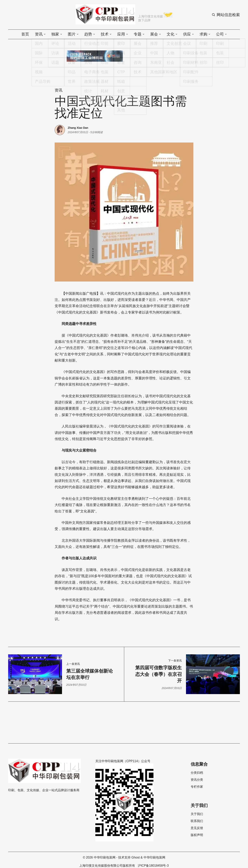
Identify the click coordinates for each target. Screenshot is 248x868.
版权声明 (197, 835)
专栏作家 (197, 787)
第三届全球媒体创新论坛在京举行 (90, 674)
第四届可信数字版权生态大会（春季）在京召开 (158, 674)
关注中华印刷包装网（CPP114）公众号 (123, 761)
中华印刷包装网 (105, 857)
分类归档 (197, 773)
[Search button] (226, 15)
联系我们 (197, 821)
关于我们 (197, 814)
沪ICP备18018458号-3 (153, 866)
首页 (25, 34)
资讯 (59, 90)
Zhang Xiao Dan (78, 128)
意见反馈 (197, 828)
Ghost (136, 857)
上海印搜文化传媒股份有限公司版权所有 (107, 866)
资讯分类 (197, 780)
